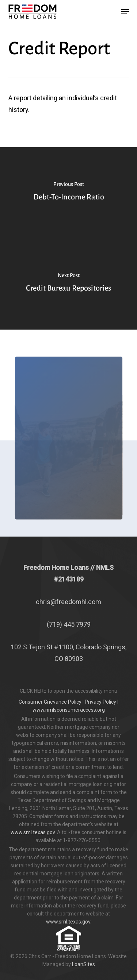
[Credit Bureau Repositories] (68, 284)
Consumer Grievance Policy (50, 702)
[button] (125, 12)
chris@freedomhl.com (68, 602)
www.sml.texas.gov (33, 832)
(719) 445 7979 (69, 624)
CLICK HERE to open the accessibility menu (68, 691)
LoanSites (83, 964)
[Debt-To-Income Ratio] (68, 193)
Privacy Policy (100, 702)
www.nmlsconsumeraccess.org (69, 710)
